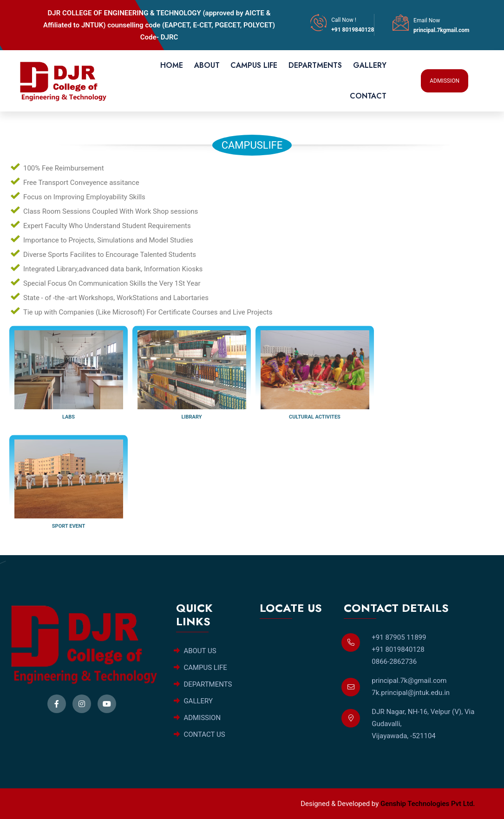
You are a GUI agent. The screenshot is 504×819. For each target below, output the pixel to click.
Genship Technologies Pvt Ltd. (428, 804)
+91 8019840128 (353, 30)
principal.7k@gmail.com (409, 681)
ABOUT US (195, 651)
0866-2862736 (394, 662)
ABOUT (207, 65)
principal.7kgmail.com (441, 30)
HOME (172, 65)
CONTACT (368, 96)
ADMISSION (445, 81)
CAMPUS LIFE (254, 65)
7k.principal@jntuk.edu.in (411, 693)
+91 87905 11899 (399, 637)
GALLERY (370, 65)
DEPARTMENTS (315, 65)
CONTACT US (200, 734)
